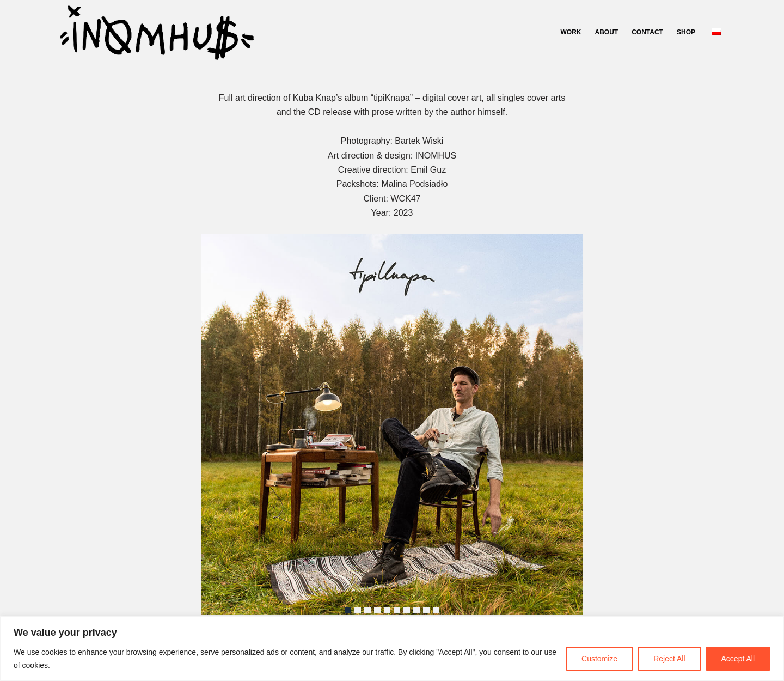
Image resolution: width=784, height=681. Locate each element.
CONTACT (647, 32)
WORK (571, 32)
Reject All (669, 659)
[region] (392, 649)
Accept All (738, 659)
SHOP (686, 32)
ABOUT (607, 32)
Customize (599, 659)
